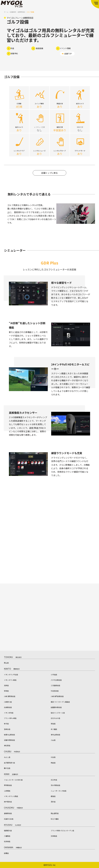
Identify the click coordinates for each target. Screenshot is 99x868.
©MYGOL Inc (50, 865)
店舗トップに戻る (49, 176)
